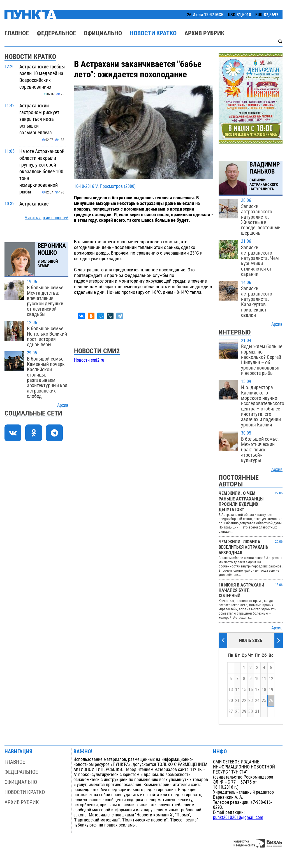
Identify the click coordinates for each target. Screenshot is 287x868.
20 (231, 701)
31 (257, 712)
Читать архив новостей (47, 218)
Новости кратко (153, 33)
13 (231, 690)
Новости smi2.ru (89, 360)
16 (251, 690)
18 (264, 690)
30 (251, 712)
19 (271, 690)
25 (264, 701)
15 (244, 690)
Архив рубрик (204, 33)
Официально (103, 33)
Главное (17, 33)
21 (237, 701)
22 (244, 701)
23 (251, 701)
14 (237, 690)
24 (257, 701)
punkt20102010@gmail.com (238, 818)
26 (271, 701)
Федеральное (56, 33)
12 (271, 679)
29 (244, 712)
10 (257, 679)
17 (257, 690)
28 (237, 712)
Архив (63, 405)
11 (264, 679)
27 (231, 712)
